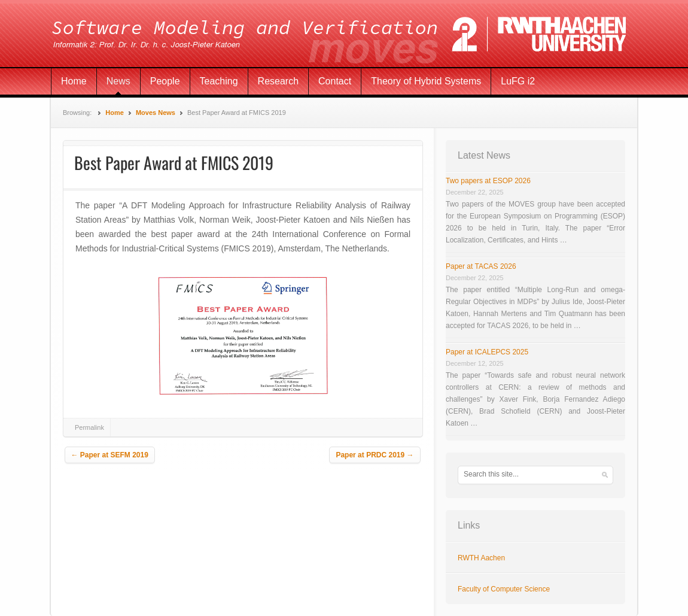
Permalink (89, 427)
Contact (335, 81)
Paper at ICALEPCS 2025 (487, 352)
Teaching (219, 81)
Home (74, 81)
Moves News (156, 113)
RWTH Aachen (481, 558)
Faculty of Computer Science (504, 589)
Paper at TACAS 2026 (481, 266)
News (118, 81)
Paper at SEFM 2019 (110, 455)
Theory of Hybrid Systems (426, 81)
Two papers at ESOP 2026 (488, 181)
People (165, 81)
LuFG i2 (518, 81)
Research (278, 81)
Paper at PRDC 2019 (375, 455)
